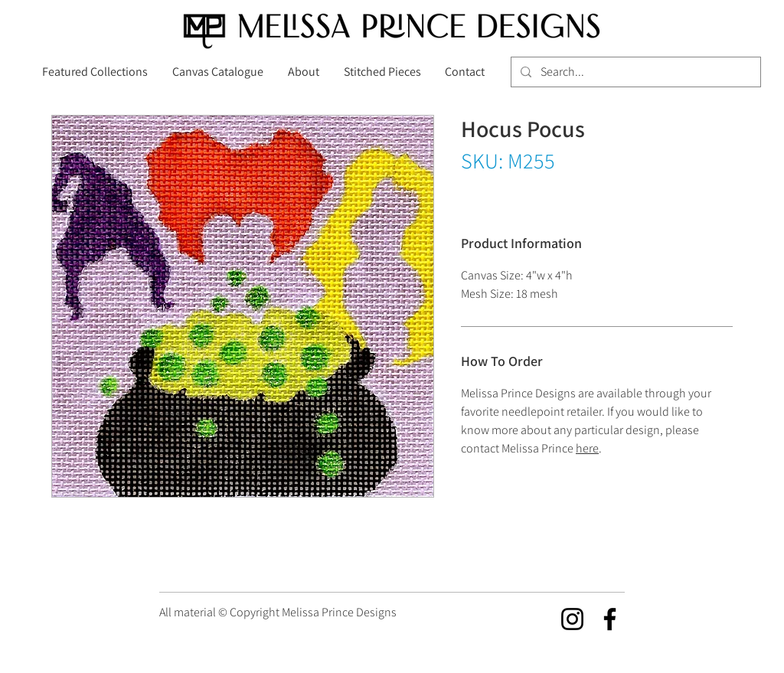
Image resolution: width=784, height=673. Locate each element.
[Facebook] (610, 619)
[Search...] (634, 72)
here (587, 448)
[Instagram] (572, 619)
